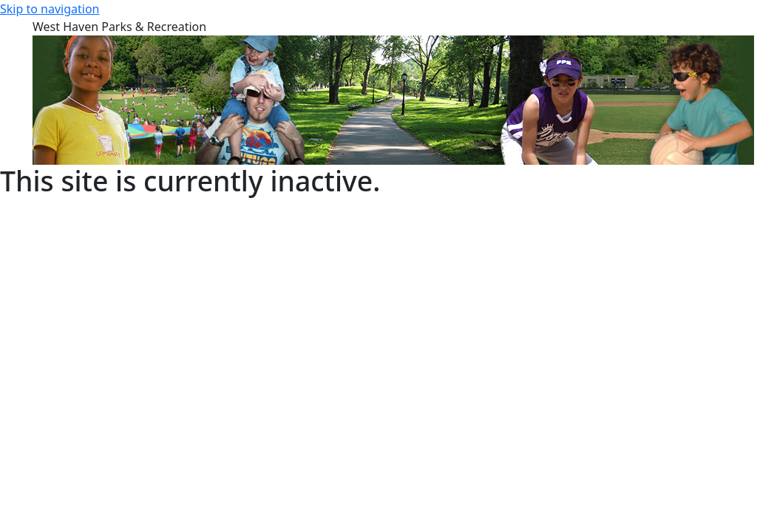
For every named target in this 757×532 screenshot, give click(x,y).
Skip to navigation (50, 9)
